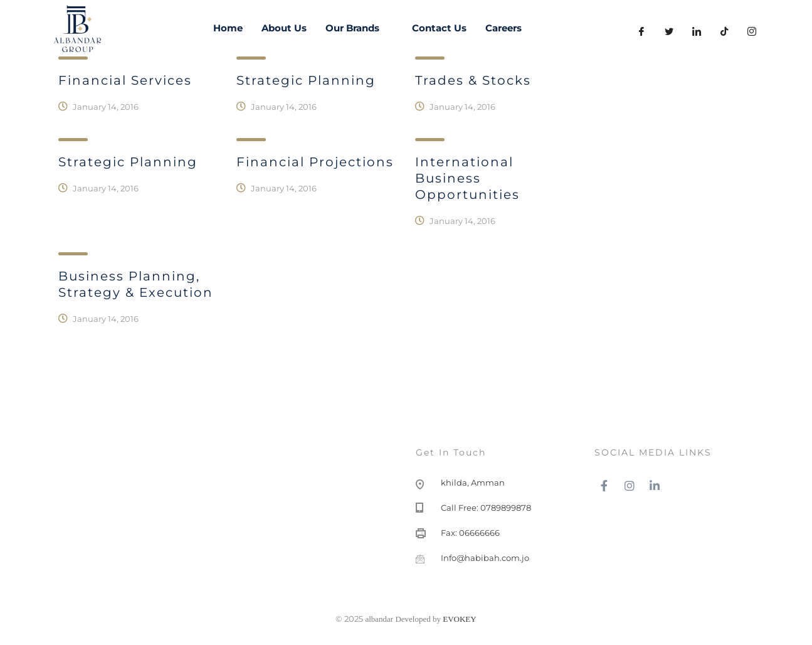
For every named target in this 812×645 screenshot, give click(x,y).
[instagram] (752, 31)
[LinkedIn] (697, 31)
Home (228, 28)
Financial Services (125, 80)
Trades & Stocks (473, 80)
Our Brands (359, 28)
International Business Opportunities (467, 178)
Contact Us (439, 28)
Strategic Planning (128, 162)
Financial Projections (315, 162)
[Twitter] (669, 31)
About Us (284, 28)
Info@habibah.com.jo (485, 558)
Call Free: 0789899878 (486, 508)
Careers (504, 28)
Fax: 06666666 (470, 533)
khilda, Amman (473, 482)
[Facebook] (641, 31)
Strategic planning (306, 80)
